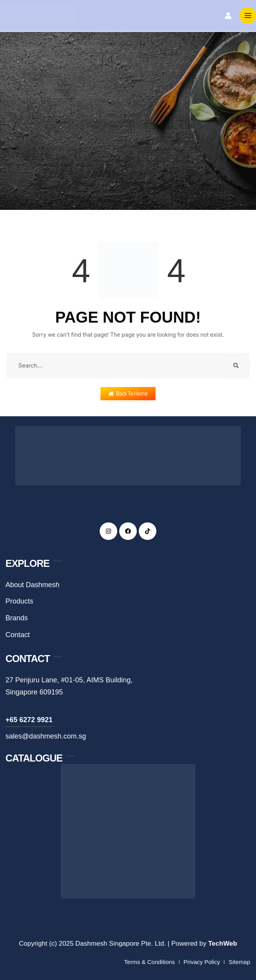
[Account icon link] (228, 16)
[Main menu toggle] (248, 16)
